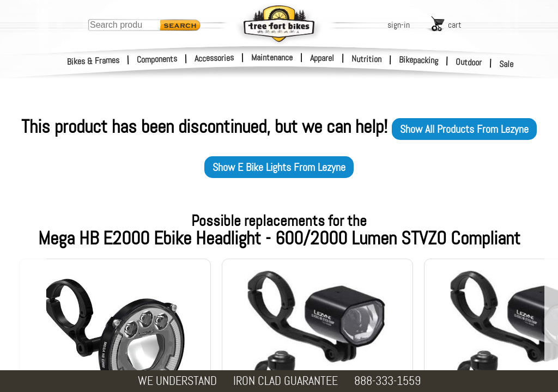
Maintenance (272, 57)
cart (455, 25)
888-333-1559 (387, 381)
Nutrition (366, 59)
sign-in (399, 25)
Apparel (322, 58)
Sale (507, 64)
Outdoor (469, 62)
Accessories (214, 58)
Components (157, 59)
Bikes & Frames (93, 61)
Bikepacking (419, 60)
